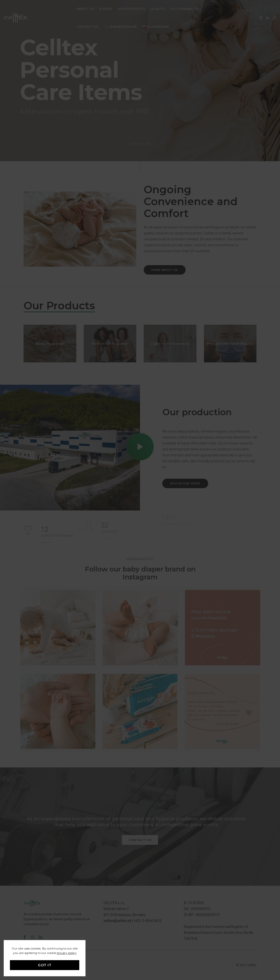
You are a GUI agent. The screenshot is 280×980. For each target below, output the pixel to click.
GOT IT (45, 965)
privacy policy (67, 953)
